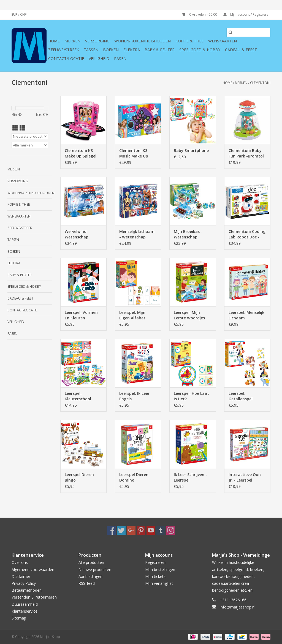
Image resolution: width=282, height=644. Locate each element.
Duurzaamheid (25, 604)
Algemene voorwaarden (33, 570)
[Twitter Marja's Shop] (121, 530)
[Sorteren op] (30, 136)
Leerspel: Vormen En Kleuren (81, 315)
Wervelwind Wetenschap (77, 234)
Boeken (111, 50)
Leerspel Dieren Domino (134, 477)
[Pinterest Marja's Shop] (141, 530)
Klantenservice (25, 611)
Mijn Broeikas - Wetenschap (188, 234)
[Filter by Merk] (30, 145)
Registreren (155, 562)
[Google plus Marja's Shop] (131, 530)
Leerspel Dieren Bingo (79, 477)
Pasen (120, 59)
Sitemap (19, 618)
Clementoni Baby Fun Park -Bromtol (246, 153)
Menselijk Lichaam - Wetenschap (137, 234)
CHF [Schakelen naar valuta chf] (23, 14)
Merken (72, 41)
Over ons (20, 562)
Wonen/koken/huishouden (143, 41)
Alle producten (91, 562)
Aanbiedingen (90, 576)
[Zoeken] (248, 32)
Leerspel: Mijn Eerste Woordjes (189, 315)
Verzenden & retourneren (34, 597)
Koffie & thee (189, 41)
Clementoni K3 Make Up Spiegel (81, 153)
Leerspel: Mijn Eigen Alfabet (132, 315)
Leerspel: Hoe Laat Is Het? (191, 396)
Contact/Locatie (66, 59)
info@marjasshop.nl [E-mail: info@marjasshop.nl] (238, 607)
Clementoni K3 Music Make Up (134, 153)
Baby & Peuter (160, 50)
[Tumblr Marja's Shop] (161, 530)
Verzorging (97, 41)
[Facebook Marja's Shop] (111, 530)
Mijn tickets (155, 576)
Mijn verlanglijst (159, 583)
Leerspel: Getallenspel (241, 396)
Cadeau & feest (241, 50)
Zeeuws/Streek (64, 50)
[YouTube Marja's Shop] (151, 530)
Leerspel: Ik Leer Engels (134, 396)
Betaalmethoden (27, 590)
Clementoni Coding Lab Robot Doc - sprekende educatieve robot (247, 234)
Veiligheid (99, 59)
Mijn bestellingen (160, 570)
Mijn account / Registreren (247, 14)
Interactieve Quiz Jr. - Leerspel (245, 477)
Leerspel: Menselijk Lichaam (246, 315)
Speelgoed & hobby (200, 50)
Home (54, 41)
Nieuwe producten (95, 570)
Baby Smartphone (191, 150)
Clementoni (260, 83)
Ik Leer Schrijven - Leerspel (190, 477)
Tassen (91, 50)
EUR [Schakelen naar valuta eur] (15, 14)
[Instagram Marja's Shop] (171, 530)
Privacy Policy (24, 583)
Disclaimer (21, 576)
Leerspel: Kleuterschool (78, 396)
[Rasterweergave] (15, 128)
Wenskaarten (223, 41)
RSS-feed (87, 583)
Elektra (132, 50)
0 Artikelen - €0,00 (200, 14)
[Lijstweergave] (22, 128)
